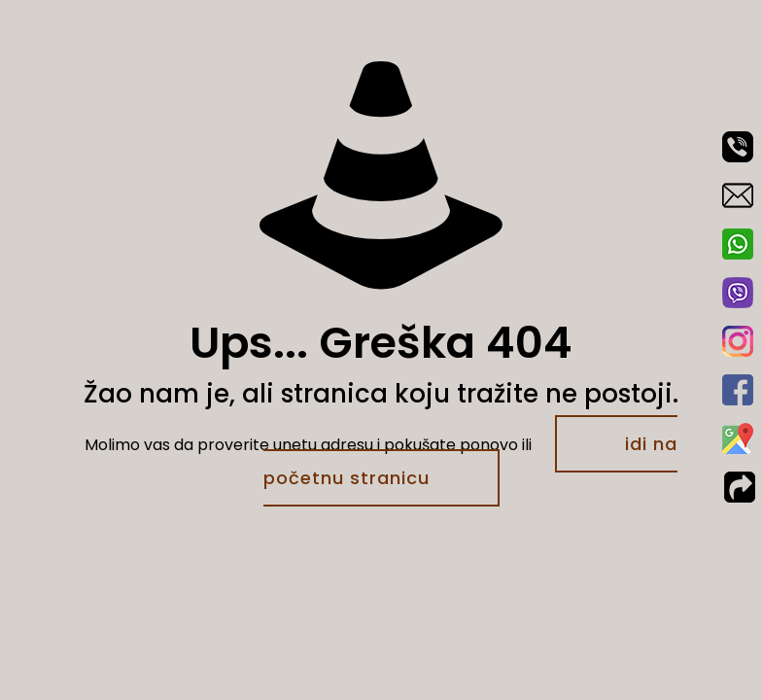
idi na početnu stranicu (471, 461)
